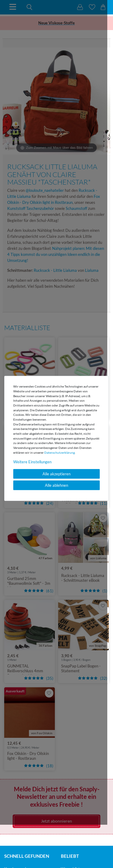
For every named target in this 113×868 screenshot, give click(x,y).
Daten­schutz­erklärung (60, 452)
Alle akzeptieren (56, 474)
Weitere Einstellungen (32, 462)
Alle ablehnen (56, 485)
